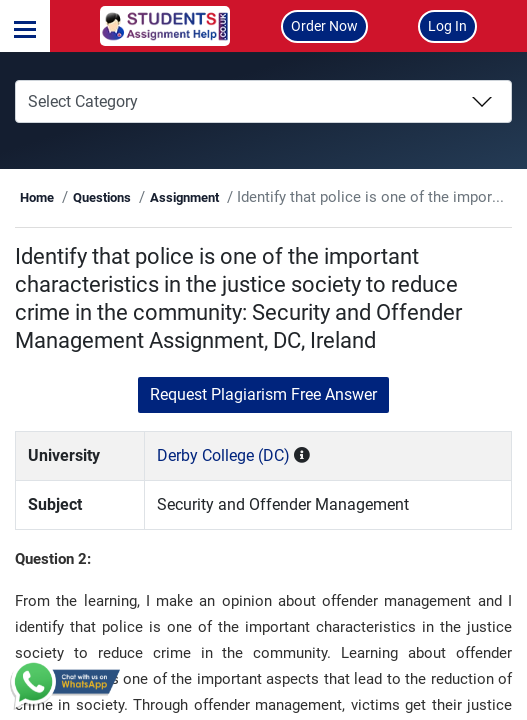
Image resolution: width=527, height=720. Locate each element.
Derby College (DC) (223, 455)
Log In (447, 26)
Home (37, 197)
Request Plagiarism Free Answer (263, 394)
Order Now (324, 26)
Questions (102, 197)
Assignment (184, 197)
